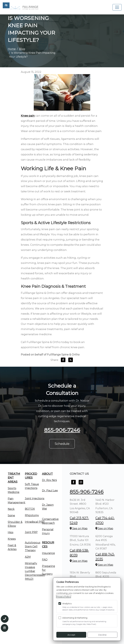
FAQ (45, 560)
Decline (102, 635)
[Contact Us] (5, 628)
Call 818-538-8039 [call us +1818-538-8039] (79, 553)
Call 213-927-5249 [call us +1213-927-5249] (79, 520)
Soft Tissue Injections (32, 486)
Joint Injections (35, 498)
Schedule (62, 444)
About (47, 474)
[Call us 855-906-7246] (5, 619)
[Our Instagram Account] (81, 484)
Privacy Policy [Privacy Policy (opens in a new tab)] (64, 596)
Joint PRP (31, 532)
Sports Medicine (14, 490)
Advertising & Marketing (75, 618)
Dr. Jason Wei (48, 507)
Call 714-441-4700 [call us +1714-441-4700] (105, 520)
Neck (11, 509)
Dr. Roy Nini (49, 480)
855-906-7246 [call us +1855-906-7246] (62, 430)
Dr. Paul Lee (50, 491)
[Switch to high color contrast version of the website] (6, 5)
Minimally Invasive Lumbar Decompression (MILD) (35, 571)
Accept (71, 635)
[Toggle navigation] (117, 7)
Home (12, 49)
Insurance (48, 553)
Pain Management (17, 501)
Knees (12, 539)
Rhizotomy (32, 515)
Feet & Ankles (12, 547)
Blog (22, 49)
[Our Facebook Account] (73, 484)
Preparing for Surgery (49, 570)
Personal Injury (48, 531)
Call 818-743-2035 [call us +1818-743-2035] (105, 557)
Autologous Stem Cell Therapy (33, 546)
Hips (10, 532)
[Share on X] (71, 361)
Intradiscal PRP (35, 522)
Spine (11, 515)
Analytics (67, 603)
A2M (28, 557)
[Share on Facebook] (63, 361)
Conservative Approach (50, 521)
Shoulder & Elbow (15, 524)
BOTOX (30, 509)
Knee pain (28, 116)
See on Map (79, 528)
